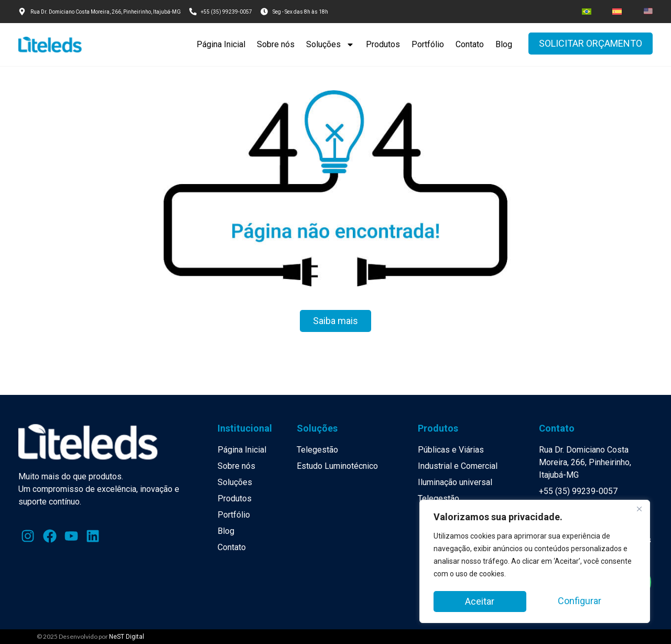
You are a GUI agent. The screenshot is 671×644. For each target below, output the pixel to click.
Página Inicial (221, 44)
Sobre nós (276, 44)
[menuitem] (587, 12)
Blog (504, 44)
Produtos (383, 44)
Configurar (487, 601)
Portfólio (428, 44)
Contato (470, 44)
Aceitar (590, 601)
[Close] (639, 511)
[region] (535, 563)
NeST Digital (127, 637)
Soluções (330, 45)
